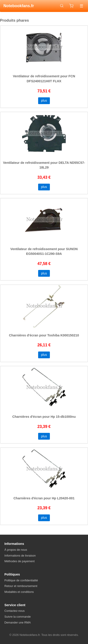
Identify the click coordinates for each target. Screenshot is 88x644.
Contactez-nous (15, 611)
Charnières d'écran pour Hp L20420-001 (44, 498)
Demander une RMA (18, 622)
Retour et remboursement (21, 586)
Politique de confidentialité (21, 580)
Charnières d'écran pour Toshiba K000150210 (44, 335)
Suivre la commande (18, 617)
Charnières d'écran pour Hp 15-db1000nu (44, 417)
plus (44, 100)
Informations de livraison (20, 556)
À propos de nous (16, 550)
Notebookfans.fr (19, 6)
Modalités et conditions (19, 592)
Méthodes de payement (20, 561)
